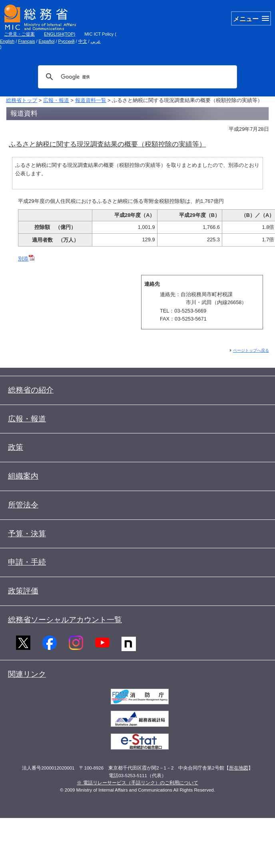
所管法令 (23, 505)
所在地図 (239, 768)
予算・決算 (27, 534)
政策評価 (23, 591)
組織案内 (23, 476)
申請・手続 (27, 562)
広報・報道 (56, 100)
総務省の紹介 (31, 390)
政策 (16, 447)
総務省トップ (22, 100)
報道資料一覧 (91, 100)
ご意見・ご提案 (19, 34)
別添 (26, 259)
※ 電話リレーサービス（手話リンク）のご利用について (137, 783)
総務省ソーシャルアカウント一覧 (65, 620)
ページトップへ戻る (251, 350)
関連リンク (27, 674)
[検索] (136, 77)
